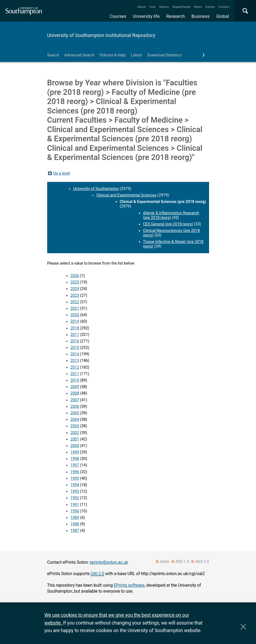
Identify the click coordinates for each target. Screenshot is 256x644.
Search (53, 55)
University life (146, 16)
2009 (75, 387)
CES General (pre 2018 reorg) (168, 224)
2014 (75, 354)
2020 (75, 315)
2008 (75, 393)
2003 (75, 426)
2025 (75, 282)
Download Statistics (165, 55)
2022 (75, 302)
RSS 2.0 (202, 562)
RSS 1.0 (183, 562)
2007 (75, 400)
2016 (75, 341)
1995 (75, 478)
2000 (75, 446)
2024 (75, 289)
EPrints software (129, 585)
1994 (75, 485)
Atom (165, 562)
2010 (75, 380)
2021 (75, 308)
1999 (75, 452)
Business (201, 16)
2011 (75, 374)
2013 (75, 361)
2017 (75, 335)
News (198, 7)
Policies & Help (113, 55)
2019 (75, 321)
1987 (75, 531)
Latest (136, 55)
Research (175, 16)
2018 (75, 328)
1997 (75, 465)
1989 (75, 518)
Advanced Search (79, 55)
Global (223, 16)
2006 (75, 407)
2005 (75, 413)
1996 (75, 472)
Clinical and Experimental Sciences (126, 195)
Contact (224, 7)
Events (210, 7)
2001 (75, 439)
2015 (75, 348)
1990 (75, 511)
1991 (75, 505)
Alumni (164, 7)
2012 (75, 367)
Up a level (62, 173)
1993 (75, 491)
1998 (75, 459)
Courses (118, 16)
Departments (182, 7)
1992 (75, 498)
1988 (75, 524)
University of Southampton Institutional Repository (101, 35)
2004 (75, 420)
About (142, 7)
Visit (153, 7)
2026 (75, 276)
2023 (75, 296)
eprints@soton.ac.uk (109, 562)
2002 (75, 433)
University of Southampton (96, 189)
